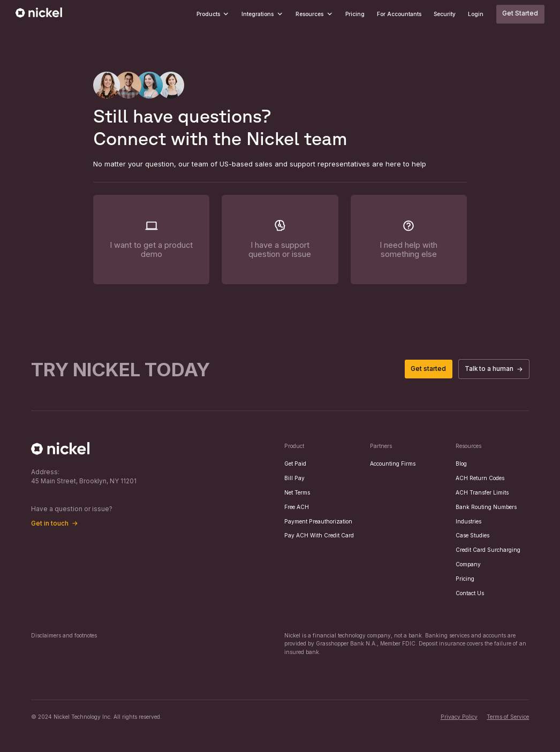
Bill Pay (294, 478)
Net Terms (297, 492)
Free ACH (297, 507)
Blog (461, 464)
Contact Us (470, 593)
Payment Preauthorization (318, 521)
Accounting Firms (393, 464)
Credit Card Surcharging (488, 550)
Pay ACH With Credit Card (319, 535)
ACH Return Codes (480, 478)
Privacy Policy (459, 717)
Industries (468, 521)
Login (476, 14)
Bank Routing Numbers (486, 507)
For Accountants (399, 14)
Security (445, 14)
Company (468, 564)
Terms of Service (508, 717)
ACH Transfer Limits (482, 492)
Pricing (355, 14)
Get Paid (295, 464)
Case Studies (472, 535)
